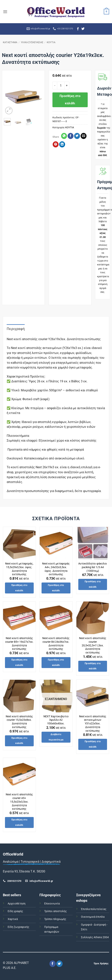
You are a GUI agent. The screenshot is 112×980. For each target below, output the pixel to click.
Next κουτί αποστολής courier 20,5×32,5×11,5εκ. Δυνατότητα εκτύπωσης (93, 645)
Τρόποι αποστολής (56, 911)
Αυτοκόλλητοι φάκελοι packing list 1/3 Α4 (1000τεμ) (93, 567)
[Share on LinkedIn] (62, 144)
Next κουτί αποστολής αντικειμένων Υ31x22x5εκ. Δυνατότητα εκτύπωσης (93, 724)
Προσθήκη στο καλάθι (70, 100)
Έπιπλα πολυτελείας (94, 909)
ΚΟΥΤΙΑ (51, 42)
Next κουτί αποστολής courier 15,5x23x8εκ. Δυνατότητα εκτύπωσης (19, 722)
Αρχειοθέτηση (17, 904)
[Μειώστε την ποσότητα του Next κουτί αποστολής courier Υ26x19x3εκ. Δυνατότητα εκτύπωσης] (55, 86)
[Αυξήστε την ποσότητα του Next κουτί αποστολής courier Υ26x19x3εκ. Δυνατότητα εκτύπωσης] (67, 86)
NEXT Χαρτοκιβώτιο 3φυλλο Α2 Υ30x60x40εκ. (56, 720)
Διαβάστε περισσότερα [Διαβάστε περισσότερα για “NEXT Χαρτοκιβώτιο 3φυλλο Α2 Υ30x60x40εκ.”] (56, 737)
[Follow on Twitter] (83, 29)
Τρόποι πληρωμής (55, 919)
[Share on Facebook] (71, 136)
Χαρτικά (13, 919)
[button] (5, 12)
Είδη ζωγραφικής (18, 927)
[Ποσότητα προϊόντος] (61, 86)
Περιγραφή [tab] (16, 329)
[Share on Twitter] (77, 136)
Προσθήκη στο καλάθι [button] (19, 588)
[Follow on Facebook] (78, 29)
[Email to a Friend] (84, 136)
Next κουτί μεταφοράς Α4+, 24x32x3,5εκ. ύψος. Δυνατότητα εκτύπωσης (56, 569)
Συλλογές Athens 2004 (95, 937)
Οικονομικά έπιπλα (93, 917)
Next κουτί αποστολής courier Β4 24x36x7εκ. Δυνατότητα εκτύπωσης (56, 644)
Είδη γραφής (15, 911)
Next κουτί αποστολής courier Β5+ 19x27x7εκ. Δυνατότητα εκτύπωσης (19, 644)
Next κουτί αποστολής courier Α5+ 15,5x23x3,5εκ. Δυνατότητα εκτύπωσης (19, 802)
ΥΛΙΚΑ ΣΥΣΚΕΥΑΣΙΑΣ (32, 42)
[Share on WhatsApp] (64, 136)
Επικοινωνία (52, 904)
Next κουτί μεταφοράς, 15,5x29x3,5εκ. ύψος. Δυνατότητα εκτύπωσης (19, 569)
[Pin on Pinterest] (56, 144)
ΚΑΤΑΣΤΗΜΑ (10, 42)
